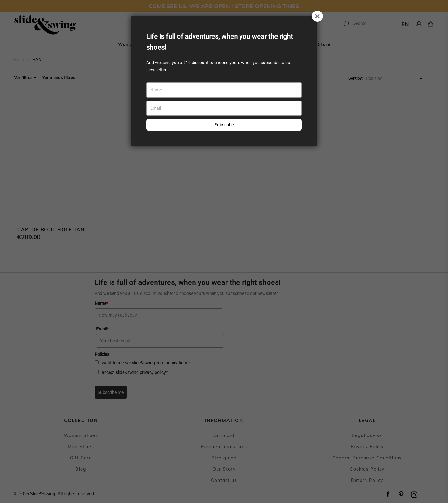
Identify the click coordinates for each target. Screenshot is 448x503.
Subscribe (224, 125)
